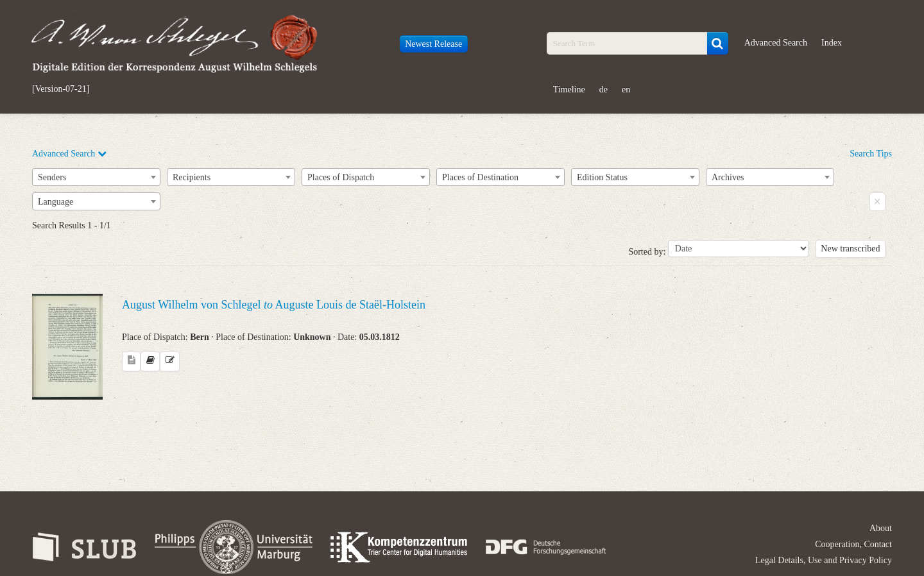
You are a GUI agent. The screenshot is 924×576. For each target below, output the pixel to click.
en (626, 89)
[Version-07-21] (61, 89)
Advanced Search (776, 43)
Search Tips (871, 154)
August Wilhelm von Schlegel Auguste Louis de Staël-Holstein (274, 305)
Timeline (569, 89)
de (603, 89)
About (881, 528)
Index (832, 43)
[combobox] (96, 177)
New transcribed (850, 249)
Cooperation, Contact (853, 544)
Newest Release (433, 44)
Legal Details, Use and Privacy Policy (824, 560)
